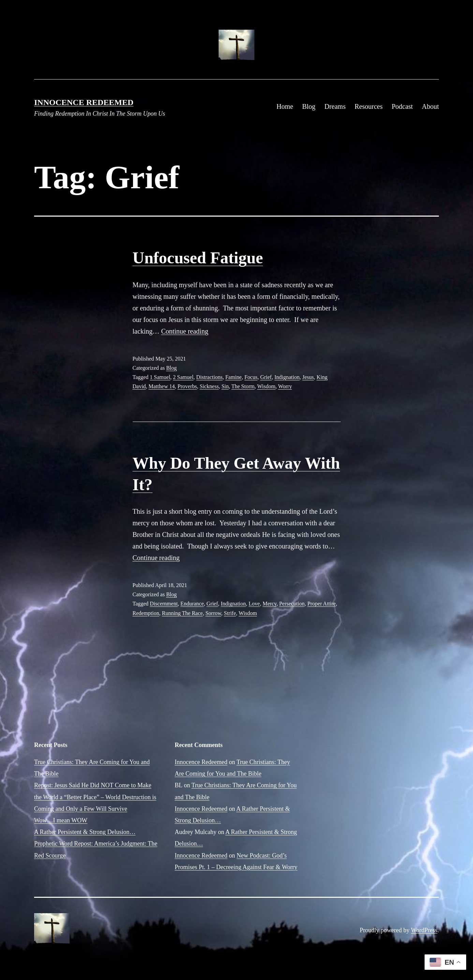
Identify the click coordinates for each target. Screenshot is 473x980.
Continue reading (184, 331)
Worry (285, 386)
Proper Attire (321, 604)
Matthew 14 (162, 386)
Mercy (270, 604)
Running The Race (182, 613)
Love (254, 604)
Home (285, 106)
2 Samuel (183, 377)
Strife (230, 613)
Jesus (308, 377)
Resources (369, 106)
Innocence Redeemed (84, 102)
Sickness (209, 386)
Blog (309, 106)
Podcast (402, 106)
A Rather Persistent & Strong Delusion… (85, 832)
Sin (225, 386)
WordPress (424, 930)
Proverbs (187, 386)
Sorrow (213, 613)
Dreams (335, 106)
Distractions (209, 377)
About (430, 106)
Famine (234, 377)
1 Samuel (160, 377)
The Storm (243, 386)
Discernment (164, 604)
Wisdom (266, 386)
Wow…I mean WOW (61, 820)
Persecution (292, 604)
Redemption (146, 613)
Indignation (287, 377)
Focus (251, 377)
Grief (266, 377)
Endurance (192, 604)
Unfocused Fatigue (198, 258)
